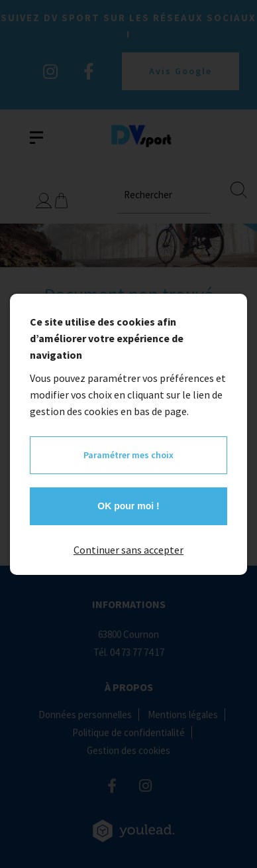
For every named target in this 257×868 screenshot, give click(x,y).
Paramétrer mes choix (128, 455)
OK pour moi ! (128, 506)
